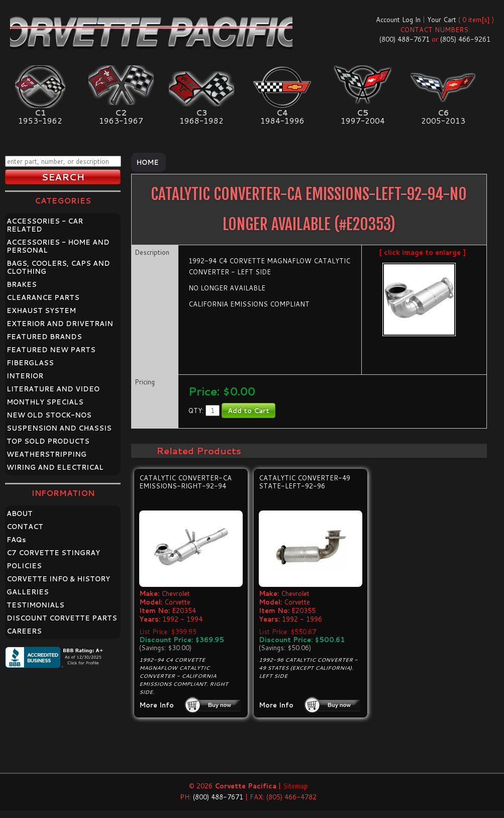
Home (147, 162)
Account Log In (398, 20)
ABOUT (20, 514)
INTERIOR (25, 376)
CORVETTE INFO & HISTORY (58, 579)
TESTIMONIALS (35, 605)
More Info (157, 705)
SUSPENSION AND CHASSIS (59, 428)
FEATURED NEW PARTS (51, 350)
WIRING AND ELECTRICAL (55, 467)
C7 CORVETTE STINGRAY (53, 553)
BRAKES (22, 284)
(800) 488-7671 (405, 39)
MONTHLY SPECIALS (45, 402)
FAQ (16, 540)
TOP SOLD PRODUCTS (48, 441)
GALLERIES (28, 592)
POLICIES (24, 566)
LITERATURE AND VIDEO (53, 389)
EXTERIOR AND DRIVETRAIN (60, 324)
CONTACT (25, 527)
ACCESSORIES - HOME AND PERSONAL (58, 246)
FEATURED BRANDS (44, 337)
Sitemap (295, 786)
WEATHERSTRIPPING (46, 454)
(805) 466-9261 (465, 39)
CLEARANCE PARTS (43, 297)
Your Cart (442, 20)
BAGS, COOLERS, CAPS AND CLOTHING (58, 267)
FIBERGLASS (30, 363)
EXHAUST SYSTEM (41, 311)
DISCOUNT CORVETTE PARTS (62, 618)
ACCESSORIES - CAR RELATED (45, 225)
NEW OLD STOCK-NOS (49, 415)
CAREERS (24, 631)
